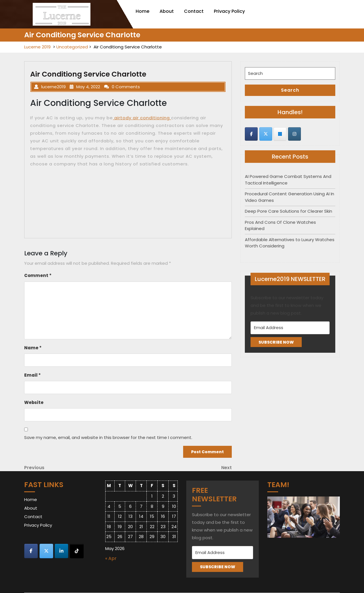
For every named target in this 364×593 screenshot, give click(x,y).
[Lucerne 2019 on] (309, 134)
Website (34, 402)
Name (33, 348)
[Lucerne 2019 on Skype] (280, 134)
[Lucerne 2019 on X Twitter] (266, 134)
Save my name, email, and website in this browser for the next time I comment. (108, 437)
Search (290, 90)
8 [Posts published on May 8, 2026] (152, 506)
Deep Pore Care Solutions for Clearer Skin (288, 211)
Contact (194, 11)
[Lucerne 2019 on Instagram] (294, 134)
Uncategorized (72, 47)
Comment (38, 275)
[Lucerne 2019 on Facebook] (251, 134)
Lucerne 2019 (37, 47)
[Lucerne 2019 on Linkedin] (61, 551)
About (167, 11)
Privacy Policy (229, 11)
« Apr (111, 558)
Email (32, 375)
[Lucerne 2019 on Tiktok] (77, 551)
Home (142, 11)
